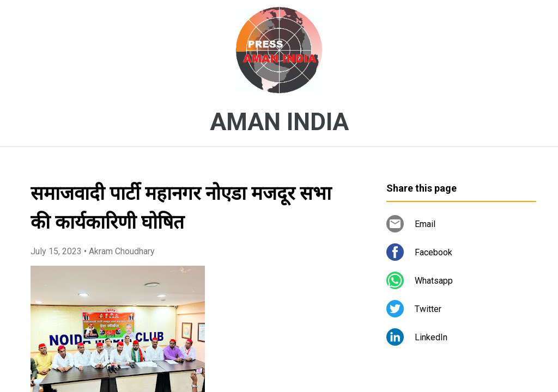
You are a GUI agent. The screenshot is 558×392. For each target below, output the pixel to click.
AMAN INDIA (279, 122)
